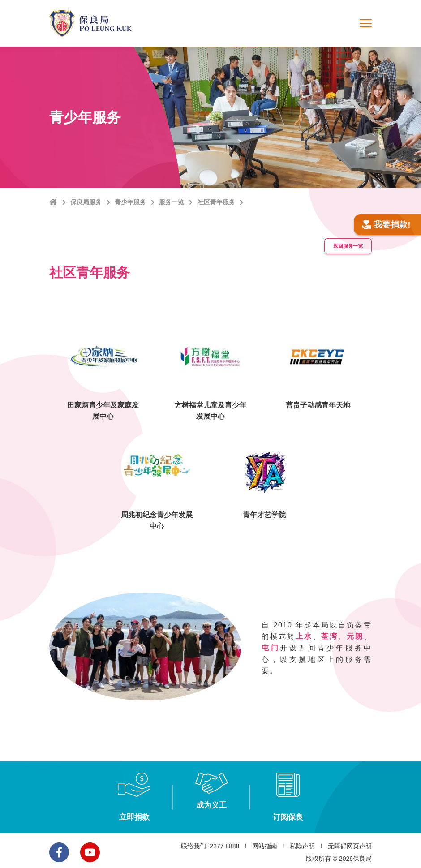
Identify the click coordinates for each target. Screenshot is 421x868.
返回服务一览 (346, 244)
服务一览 (172, 202)
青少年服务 (130, 202)
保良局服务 (86, 202)
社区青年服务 (216, 202)
